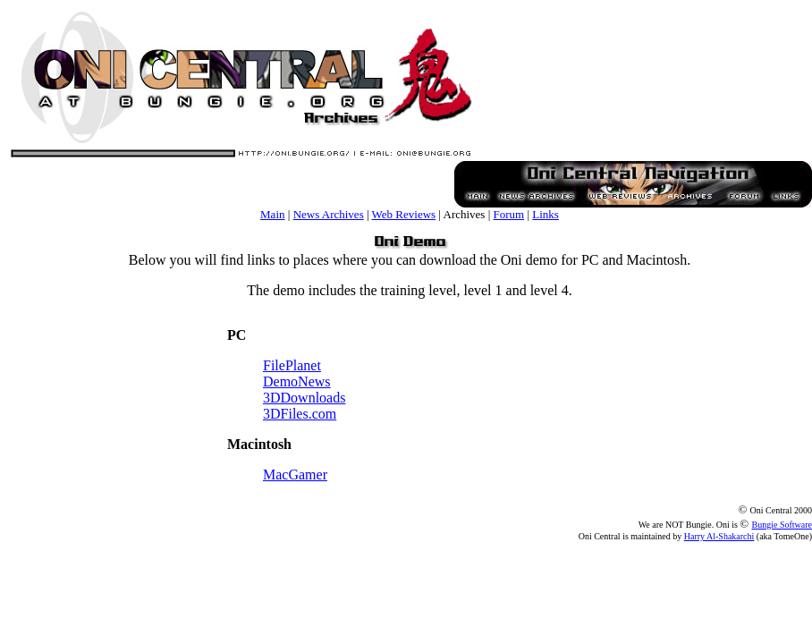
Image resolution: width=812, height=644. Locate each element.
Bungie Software (782, 525)
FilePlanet (292, 365)
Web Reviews (404, 214)
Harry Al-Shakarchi (719, 536)
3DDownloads (304, 398)
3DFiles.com (300, 414)
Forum (509, 214)
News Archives (329, 214)
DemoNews (297, 381)
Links (546, 214)
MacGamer (295, 475)
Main (272, 214)
